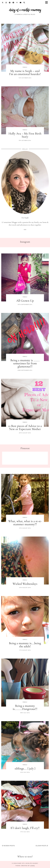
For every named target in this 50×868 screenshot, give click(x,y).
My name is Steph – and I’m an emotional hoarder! (25, 72)
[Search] (24, 3)
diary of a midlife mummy (25, 10)
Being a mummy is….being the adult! (25, 645)
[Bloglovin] (17, 3)
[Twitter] (3, 3)
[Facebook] (13, 3)
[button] (47, 3)
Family (25, 67)
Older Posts (42, 846)
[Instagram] (6, 3)
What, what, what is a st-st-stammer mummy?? (25, 523)
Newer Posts (8, 846)
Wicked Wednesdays (25, 584)
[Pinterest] (10, 3)
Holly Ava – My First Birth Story (25, 135)
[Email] (21, 3)
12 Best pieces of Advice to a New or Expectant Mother (25, 427)
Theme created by (25, 866)
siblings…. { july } (25, 768)
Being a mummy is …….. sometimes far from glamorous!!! (25, 363)
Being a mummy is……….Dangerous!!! (25, 707)
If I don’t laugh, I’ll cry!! (25, 828)
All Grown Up (25, 301)
